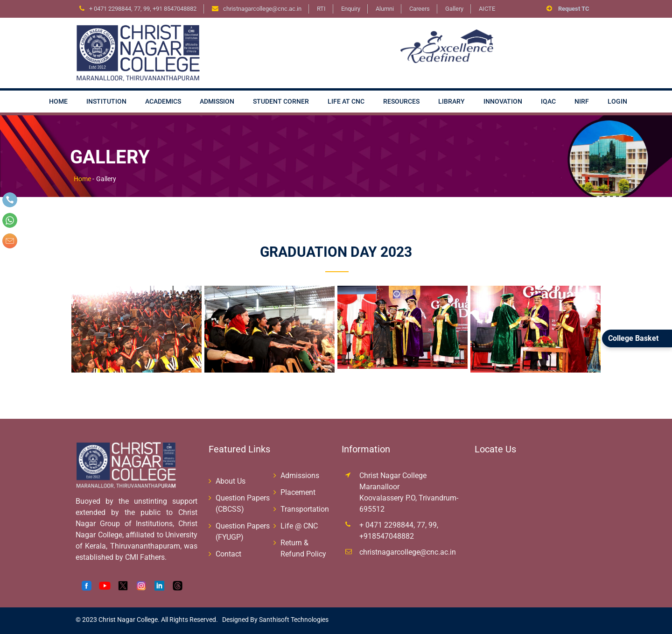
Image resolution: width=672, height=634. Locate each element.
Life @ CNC (299, 526)
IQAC (548, 101)
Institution (106, 101)
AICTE (487, 9)
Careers (420, 9)
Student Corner (281, 101)
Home (58, 101)
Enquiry (351, 9)
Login (617, 101)
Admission (217, 101)
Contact (228, 554)
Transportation (305, 509)
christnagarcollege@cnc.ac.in (408, 552)
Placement (298, 492)
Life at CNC (346, 101)
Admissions (300, 475)
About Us (231, 481)
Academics (163, 101)
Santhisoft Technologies (293, 620)
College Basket (633, 338)
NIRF (582, 101)
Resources (401, 101)
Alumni (385, 9)
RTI (321, 9)
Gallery (454, 9)
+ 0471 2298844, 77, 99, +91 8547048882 (143, 9)
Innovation (503, 101)
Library (451, 101)
